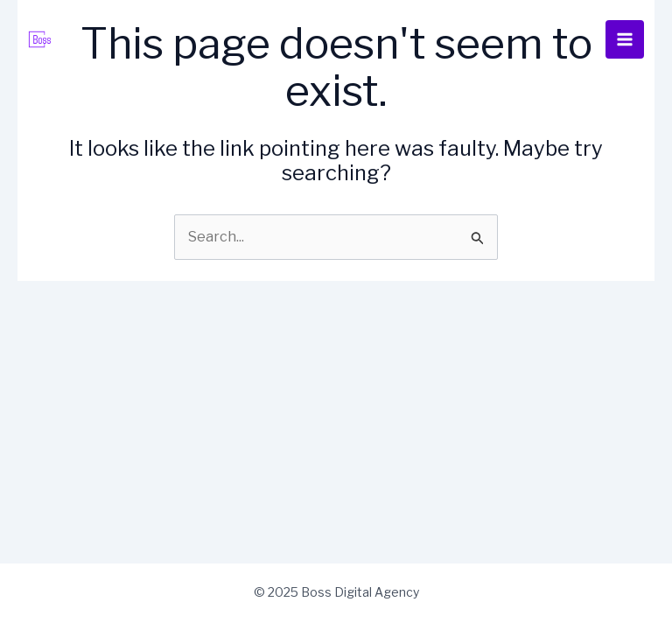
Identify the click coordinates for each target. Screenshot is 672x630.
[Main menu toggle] (625, 39)
